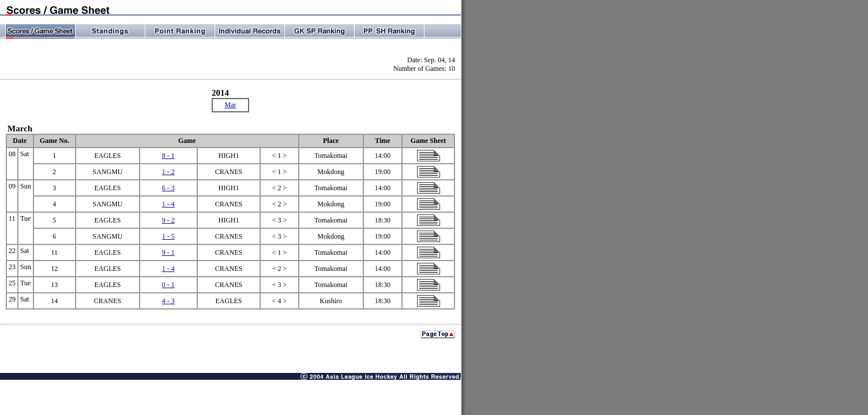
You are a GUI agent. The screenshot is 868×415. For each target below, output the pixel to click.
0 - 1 (168, 285)
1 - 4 (168, 204)
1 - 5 (168, 236)
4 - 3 (168, 301)
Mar (231, 105)
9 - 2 (168, 220)
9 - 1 (168, 252)
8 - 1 (168, 156)
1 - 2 (168, 172)
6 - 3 (168, 188)
